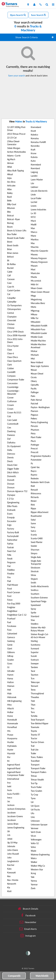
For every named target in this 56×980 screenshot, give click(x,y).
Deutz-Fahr (12, 465)
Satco (33, 531)
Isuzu (10, 790)
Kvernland (35, 168)
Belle (9, 201)
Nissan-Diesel (37, 374)
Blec (9, 212)
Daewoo (11, 435)
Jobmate (11, 846)
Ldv (32, 183)
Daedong (11, 431)
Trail (33, 746)
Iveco (10, 798)
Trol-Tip (34, 783)
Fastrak (10, 547)
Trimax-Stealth (37, 780)
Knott (33, 131)
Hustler (11, 742)
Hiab (9, 693)
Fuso (9, 630)
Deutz (10, 461)
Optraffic (35, 385)
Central (10, 313)
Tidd (33, 701)
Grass (10, 663)
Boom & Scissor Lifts (17, 231)
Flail (9, 581)
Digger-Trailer (13, 469)
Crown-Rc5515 (14, 413)
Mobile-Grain (37, 337)
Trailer (33, 753)
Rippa (33, 508)
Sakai (33, 520)
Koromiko (35, 146)
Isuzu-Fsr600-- (14, 794)
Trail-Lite (35, 750)
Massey (34, 254)
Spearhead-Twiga (39, 601)
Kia (9, 887)
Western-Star (37, 870)
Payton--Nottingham (40, 407)
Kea (9, 876)
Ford (9, 596)
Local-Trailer (36, 198)
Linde (33, 195)
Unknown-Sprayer (39, 825)
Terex (33, 690)
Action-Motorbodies (17, 152)
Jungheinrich (13, 861)
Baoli (9, 197)
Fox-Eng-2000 (14, 604)
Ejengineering (13, 502)
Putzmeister (36, 460)
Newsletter (28, 922)
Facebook (28, 915)
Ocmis (34, 377)
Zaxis (33, 888)
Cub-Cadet (12, 420)
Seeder (34, 546)
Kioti (9, 891)
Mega (33, 296)
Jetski (10, 839)
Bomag (10, 223)
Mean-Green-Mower (40, 292)
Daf (9, 439)
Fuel (9, 622)
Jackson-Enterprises (16, 809)
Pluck (33, 441)
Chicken (11, 324)
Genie (10, 645)
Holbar (10, 712)
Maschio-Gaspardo (39, 251)
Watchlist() (42, 976)
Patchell (34, 404)
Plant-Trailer (36, 437)
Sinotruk (35, 571)
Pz (32, 463)
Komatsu (35, 138)
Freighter (11, 607)
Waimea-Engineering (40, 855)
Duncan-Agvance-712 (17, 491)
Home (10, 716)
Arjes (9, 178)
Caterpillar (12, 302)
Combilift (11, 372)
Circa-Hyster (13, 346)
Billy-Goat (12, 204)
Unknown (35, 821)
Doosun (11, 487)
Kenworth (12, 884)
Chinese (11, 328)
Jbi (8, 831)
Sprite (33, 613)
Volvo (33, 847)
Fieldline (11, 570)
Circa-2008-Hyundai (17, 335)
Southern (35, 594)
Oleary (34, 381)
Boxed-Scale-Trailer (16, 238)
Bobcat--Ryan (14, 219)
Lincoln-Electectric (39, 191)
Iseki (9, 786)
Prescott (35, 452)
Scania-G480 (37, 538)
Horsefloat (12, 727)
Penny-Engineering (39, 422)
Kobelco (34, 135)
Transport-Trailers (39, 772)
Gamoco (11, 637)
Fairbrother (12, 540)
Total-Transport (38, 720)
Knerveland (36, 127)
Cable (10, 272)
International (13, 779)
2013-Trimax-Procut (16, 134)
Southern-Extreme (39, 598)
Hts (9, 731)
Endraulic (11, 510)
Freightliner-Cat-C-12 (17, 615)
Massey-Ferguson (39, 258)
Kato (9, 869)
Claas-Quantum (14, 361)
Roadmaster (36, 516)
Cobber (11, 368)
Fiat (9, 566)
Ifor (9, 757)
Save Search (39, 15)
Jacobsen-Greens (15, 816)
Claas (10, 350)
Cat (9, 294)
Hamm (10, 675)
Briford (10, 257)
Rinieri (34, 501)
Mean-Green (37, 288)
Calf (9, 275)
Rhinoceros (36, 493)
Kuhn (33, 161)
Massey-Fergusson (39, 262)
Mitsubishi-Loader (39, 333)
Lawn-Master (37, 180)
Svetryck (35, 660)
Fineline (11, 574)
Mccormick (36, 281)
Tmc (33, 708)
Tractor (34, 738)
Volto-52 (35, 843)
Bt (8, 260)
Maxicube (35, 273)
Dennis (10, 457)
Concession (12, 383)
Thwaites (35, 697)
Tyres (33, 798)
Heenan (11, 686)
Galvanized (12, 634)
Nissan (34, 370)
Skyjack (34, 579)
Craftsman (12, 401)
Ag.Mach (11, 159)
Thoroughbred (37, 693)
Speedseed (36, 605)
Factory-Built (13, 532)
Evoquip (11, 517)
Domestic (12, 476)
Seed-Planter (37, 542)
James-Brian (13, 824)
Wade (33, 851)
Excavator (12, 521)
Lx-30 (33, 213)
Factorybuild (13, 536)
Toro (33, 712)
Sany (33, 527)
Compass (11, 376)
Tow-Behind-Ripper (40, 723)
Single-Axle (36, 557)
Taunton (34, 675)
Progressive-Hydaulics (41, 456)
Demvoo (11, 454)
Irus (9, 783)
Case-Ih (11, 287)
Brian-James (13, 253)
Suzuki (34, 656)
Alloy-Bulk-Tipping (15, 171)
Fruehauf (11, 619)
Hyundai (11, 753)
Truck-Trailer (36, 787)
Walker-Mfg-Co (38, 866)
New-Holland (37, 362)
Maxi (33, 269)
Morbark (35, 355)
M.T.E (33, 217)
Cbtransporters (14, 309)
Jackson (11, 805)
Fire (9, 577)
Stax (33, 620)
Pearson (34, 411)
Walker (34, 862)
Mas (33, 243)
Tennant (34, 686)
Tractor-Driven (37, 742)
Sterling (34, 641)
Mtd (33, 359)
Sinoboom (35, 568)
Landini (34, 176)
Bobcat (10, 216)
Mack (33, 221)
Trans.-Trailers (37, 757)
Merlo (33, 307)
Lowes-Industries (38, 210)
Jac (9, 801)
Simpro (34, 553)
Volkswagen (36, 840)
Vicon (33, 836)
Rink (33, 505)
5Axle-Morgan (14, 148)
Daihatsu (11, 443)
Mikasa (34, 314)
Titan (33, 705)
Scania (34, 535)
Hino (9, 705)
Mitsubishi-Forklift (39, 326)
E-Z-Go (10, 499)
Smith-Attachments (40, 586)
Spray (33, 609)
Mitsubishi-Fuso (38, 329)
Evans (10, 514)
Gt (8, 667)
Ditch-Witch (13, 472)
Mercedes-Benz (38, 303)
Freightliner (12, 611)
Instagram (28, 936)
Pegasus (34, 415)
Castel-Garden (14, 290)
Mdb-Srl (34, 284)
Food (9, 589)
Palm (33, 396)
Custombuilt (13, 424)
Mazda (34, 277)
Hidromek (12, 697)
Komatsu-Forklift (38, 142)
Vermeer (35, 828)
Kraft (33, 150)
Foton (10, 600)
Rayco (34, 471)
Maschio (35, 247)
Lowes (34, 206)
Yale (33, 877)
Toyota (34, 731)
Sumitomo (36, 645)
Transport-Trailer (38, 768)
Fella (9, 555)
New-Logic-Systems (40, 366)
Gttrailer (11, 671)
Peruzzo (34, 426)
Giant (10, 649)
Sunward (35, 649)
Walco (34, 858)
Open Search (18, 15)
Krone (34, 153)
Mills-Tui (34, 318)
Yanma (34, 881)
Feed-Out (11, 551)
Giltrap (10, 656)
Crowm (11, 405)
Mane (33, 236)
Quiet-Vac (35, 467)
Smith (33, 583)
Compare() (14, 976)
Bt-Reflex (11, 264)
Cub (9, 416)
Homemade (13, 723)
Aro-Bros (11, 182)
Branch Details (28, 909)
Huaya (10, 735)
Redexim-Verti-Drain (40, 482)
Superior (35, 652)
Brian (10, 249)
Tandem (34, 667)
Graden (11, 660)
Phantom (35, 430)
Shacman (35, 550)
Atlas (9, 189)
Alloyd (10, 174)
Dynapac (11, 495)
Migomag (35, 311)
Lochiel (34, 202)
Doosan (11, 484)
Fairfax (10, 544)
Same (33, 523)
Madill (34, 225)
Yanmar (34, 884)
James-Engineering (16, 828)
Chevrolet (12, 320)
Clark (9, 365)
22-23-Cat (12, 138)
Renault (34, 490)
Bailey (10, 193)
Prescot (34, 448)
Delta (10, 450)
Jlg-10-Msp (12, 843)
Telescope (35, 682)
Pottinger (35, 445)
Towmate (35, 727)
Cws (9, 428)
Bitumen (11, 208)
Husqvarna (12, 738)
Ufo (32, 813)
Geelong (11, 641)
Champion (12, 317)
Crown (10, 409)
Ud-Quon (35, 806)
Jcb (9, 835)
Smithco (35, 590)
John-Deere (13, 850)
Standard (35, 616)
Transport (35, 765)
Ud (32, 802)
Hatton (10, 682)
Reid (33, 486)
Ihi (8, 761)
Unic (33, 817)
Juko (9, 858)
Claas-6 (11, 353)
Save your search (17, 76)
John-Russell (13, 854)
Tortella (34, 716)
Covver (10, 398)
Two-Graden (36, 791)
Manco (34, 232)
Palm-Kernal (36, 400)
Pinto (33, 434)
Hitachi (10, 708)
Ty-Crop (34, 795)
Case (9, 283)
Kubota (34, 157)
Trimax (34, 776)
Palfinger (35, 392)
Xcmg (33, 873)
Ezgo (9, 525)
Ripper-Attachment (40, 512)
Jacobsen (11, 813)
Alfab (10, 167)
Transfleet (35, 761)
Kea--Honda (13, 880)
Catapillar (11, 298)
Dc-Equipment (14, 446)
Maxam (34, 266)
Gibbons (11, 652)
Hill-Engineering (14, 701)
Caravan (11, 279)
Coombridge (13, 387)
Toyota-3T (35, 735)
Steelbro (35, 624)
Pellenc (34, 419)
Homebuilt (12, 720)
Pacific (34, 389)
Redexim (35, 478)
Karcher (11, 865)
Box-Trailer (12, 234)
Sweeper (35, 663)
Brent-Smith (13, 245)
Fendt (10, 559)
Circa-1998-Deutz (15, 332)
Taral (33, 671)
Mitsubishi (35, 322)
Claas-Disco (13, 357)
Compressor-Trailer (16, 380)
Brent (10, 242)
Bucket (10, 268)
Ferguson (11, 562)
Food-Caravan (14, 592)
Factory (11, 529)
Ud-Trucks (35, 810)
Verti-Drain (36, 832)
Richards (35, 497)
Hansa (10, 678)
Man (33, 228)
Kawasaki (11, 873)
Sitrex (33, 575)
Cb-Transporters (14, 305)
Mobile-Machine (38, 341)
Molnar (34, 351)
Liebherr (34, 187)
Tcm (33, 678)
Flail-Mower (13, 585)
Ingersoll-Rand (14, 768)
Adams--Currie (14, 156)
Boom (10, 227)
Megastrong (36, 299)
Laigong (34, 172)
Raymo (34, 475)
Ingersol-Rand (14, 765)
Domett (11, 480)
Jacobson (11, 820)
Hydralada (12, 746)
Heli (9, 690)
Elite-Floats (12, 506)
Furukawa (12, 626)
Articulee (11, 186)
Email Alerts (28, 929)
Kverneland (36, 165)
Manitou (35, 239)
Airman (10, 163)
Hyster (10, 750)
